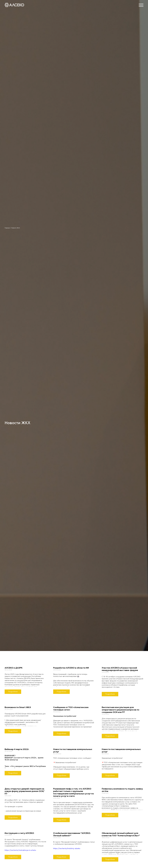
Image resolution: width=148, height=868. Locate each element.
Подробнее (13, 692)
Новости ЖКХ (16, 228)
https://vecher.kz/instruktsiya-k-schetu (20, 850)
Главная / (8, 228)
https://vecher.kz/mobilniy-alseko (67, 849)
